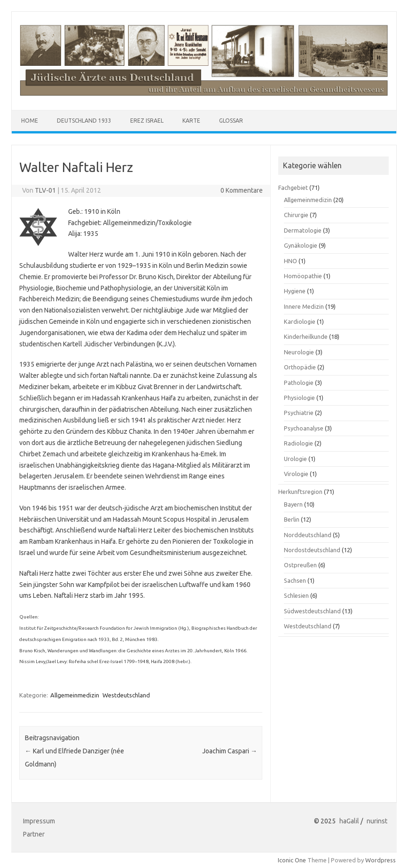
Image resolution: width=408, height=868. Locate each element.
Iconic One (292, 860)
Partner (34, 834)
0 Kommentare (242, 190)
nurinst (377, 821)
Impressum (39, 821)
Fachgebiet (293, 188)
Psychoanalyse (304, 428)
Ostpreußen (300, 565)
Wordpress (381, 860)
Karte (191, 121)
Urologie (295, 459)
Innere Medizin (304, 306)
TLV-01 (45, 190)
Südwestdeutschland (312, 611)
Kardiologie (300, 321)
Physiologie (299, 398)
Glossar (231, 121)
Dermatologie (303, 230)
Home (30, 121)
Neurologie (299, 352)
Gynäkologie (301, 245)
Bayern (293, 504)
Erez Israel (147, 121)
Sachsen (295, 580)
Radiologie (298, 443)
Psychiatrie (299, 413)
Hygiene (295, 291)
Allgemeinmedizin (75, 695)
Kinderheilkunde (306, 336)
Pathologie (299, 383)
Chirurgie (296, 215)
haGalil (349, 821)
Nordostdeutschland (312, 550)
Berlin (292, 519)
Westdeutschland (126, 695)
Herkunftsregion (300, 492)
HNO (290, 261)
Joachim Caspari (230, 751)
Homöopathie (303, 276)
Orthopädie (300, 367)
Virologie (296, 474)
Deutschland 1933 (84, 121)
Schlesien (296, 595)
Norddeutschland (308, 535)
